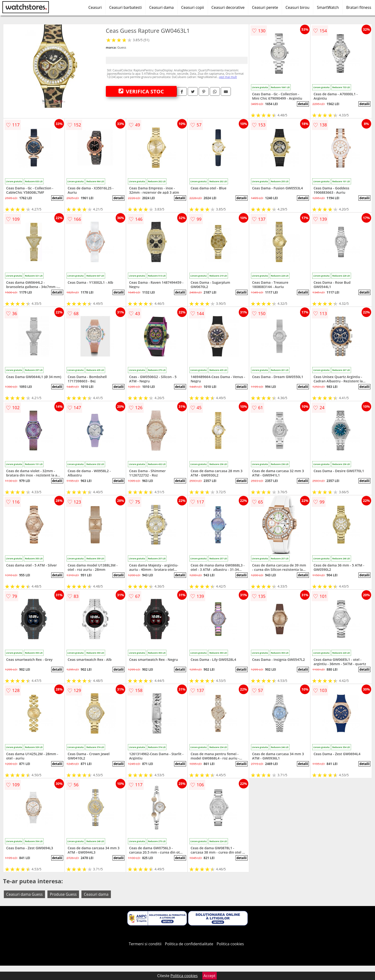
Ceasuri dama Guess (24, 894)
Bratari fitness (359, 7)
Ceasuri (95, 7)
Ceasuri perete (265, 7)
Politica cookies (230, 944)
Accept (210, 976)
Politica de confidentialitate (189, 944)
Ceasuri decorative (228, 7)
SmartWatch (328, 7)
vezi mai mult (228, 77)
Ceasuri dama (162, 7)
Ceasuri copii (193, 7)
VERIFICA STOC (141, 91)
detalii (303, 104)
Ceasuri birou (297, 7)
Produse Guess (63, 894)
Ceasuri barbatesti (125, 7)
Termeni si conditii (145, 944)
